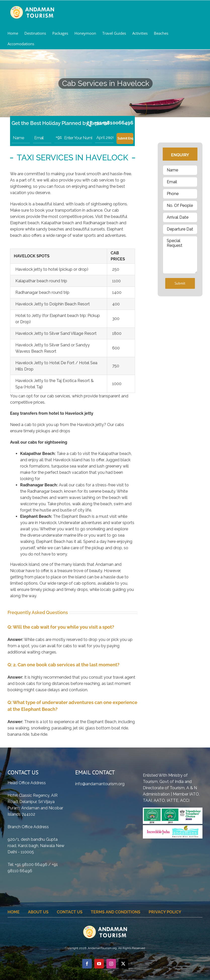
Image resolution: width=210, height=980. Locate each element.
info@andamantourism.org (100, 784)
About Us (38, 912)
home (14, 912)
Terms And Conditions (116, 912)
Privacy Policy (165, 912)
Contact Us (70, 912)
